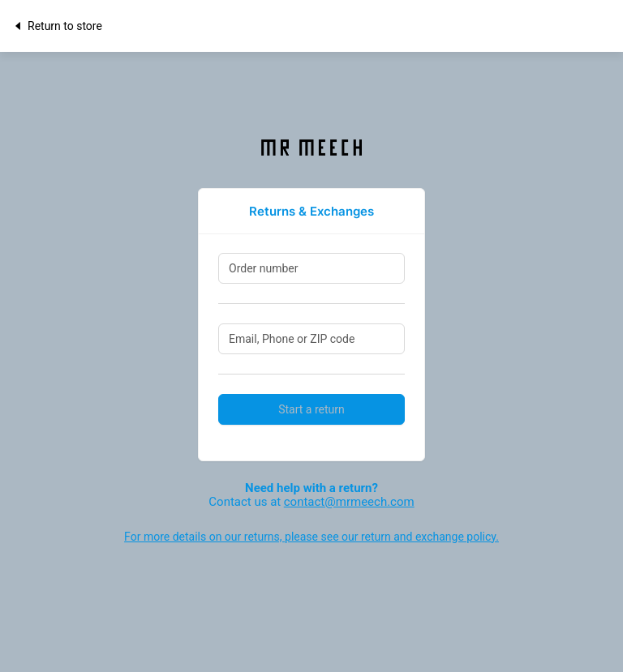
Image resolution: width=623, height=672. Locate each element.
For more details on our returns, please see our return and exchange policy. (311, 537)
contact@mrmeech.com (349, 502)
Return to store (57, 26)
